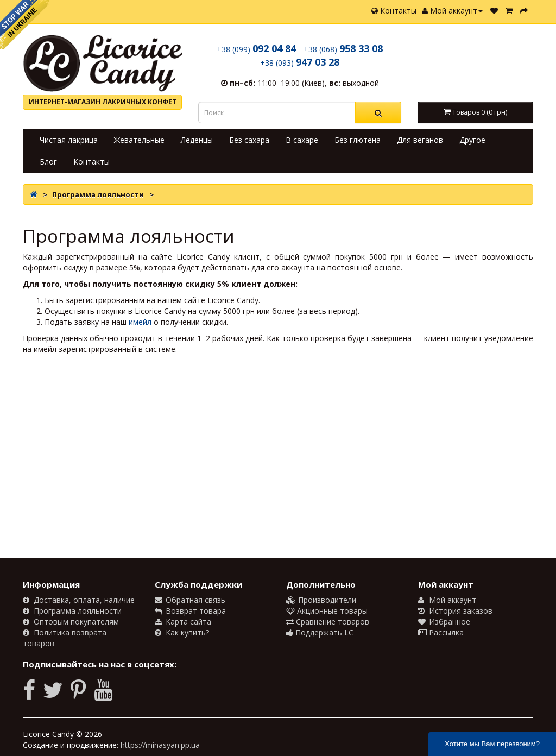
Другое (472, 140)
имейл (140, 322)
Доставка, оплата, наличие (79, 600)
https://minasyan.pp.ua (160, 745)
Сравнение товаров (328, 622)
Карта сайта (183, 622)
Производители (321, 600)
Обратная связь (190, 600)
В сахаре (302, 140)
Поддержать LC (320, 632)
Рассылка (441, 632)
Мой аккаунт (452, 11)
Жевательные (139, 140)
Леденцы (197, 140)
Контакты (394, 11)
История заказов (455, 611)
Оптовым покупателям (71, 622)
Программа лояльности (72, 611)
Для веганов (420, 140)
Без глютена (358, 140)
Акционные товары (327, 611)
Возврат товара (190, 611)
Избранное (444, 622)
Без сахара (249, 140)
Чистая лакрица (69, 140)
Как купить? (182, 632)
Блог (48, 162)
